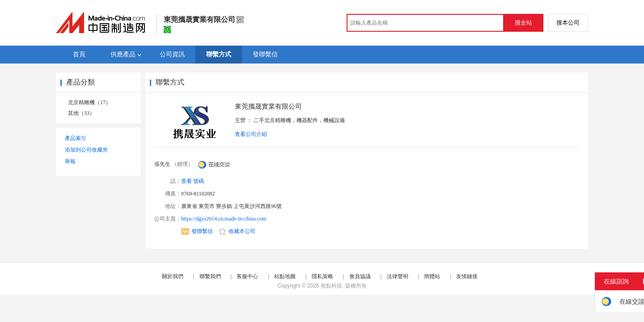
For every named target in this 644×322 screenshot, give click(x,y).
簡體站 (432, 276)
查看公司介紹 (251, 134)
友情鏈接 (467, 276)
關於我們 (173, 276)
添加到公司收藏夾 (86, 150)
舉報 (70, 161)
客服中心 (247, 276)
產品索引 (76, 138)
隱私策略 (322, 276)
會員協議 (360, 276)
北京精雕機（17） (89, 102)
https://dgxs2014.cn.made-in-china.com (224, 219)
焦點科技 (331, 286)
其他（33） (81, 113)
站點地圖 (285, 276)
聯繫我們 (210, 276)
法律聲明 (398, 276)
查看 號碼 (193, 181)
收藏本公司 (237, 231)
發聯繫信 (197, 231)
